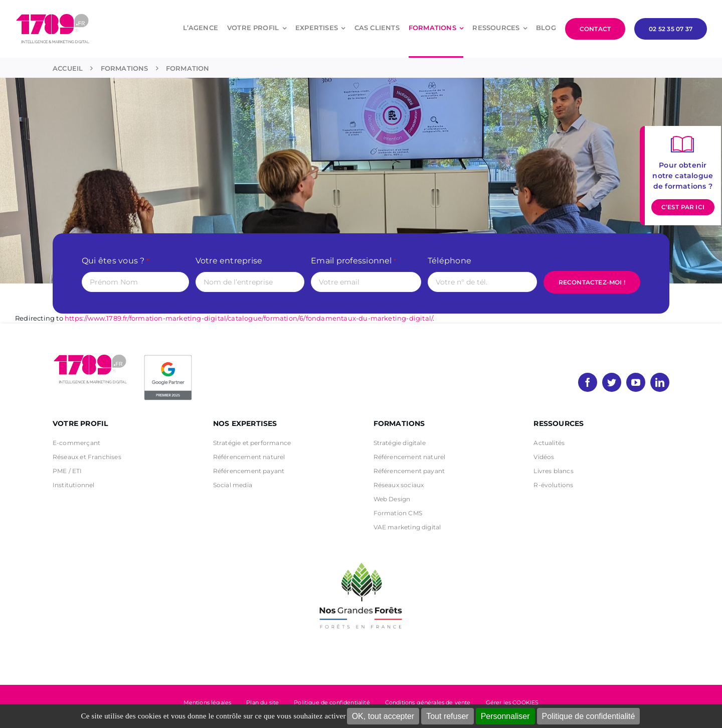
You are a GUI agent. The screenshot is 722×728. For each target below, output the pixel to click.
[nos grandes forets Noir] (361, 557)
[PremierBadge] (168, 357)
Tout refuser (447, 716)
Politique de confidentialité (589, 716)
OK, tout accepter (383, 716)
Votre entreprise (229, 261)
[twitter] (612, 382)
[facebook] (588, 382)
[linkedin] (660, 382)
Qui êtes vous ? (115, 261)
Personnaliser (505, 716)
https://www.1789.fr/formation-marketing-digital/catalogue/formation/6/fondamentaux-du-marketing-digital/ (249, 318)
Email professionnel (353, 261)
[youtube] (636, 382)
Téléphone (449, 261)
